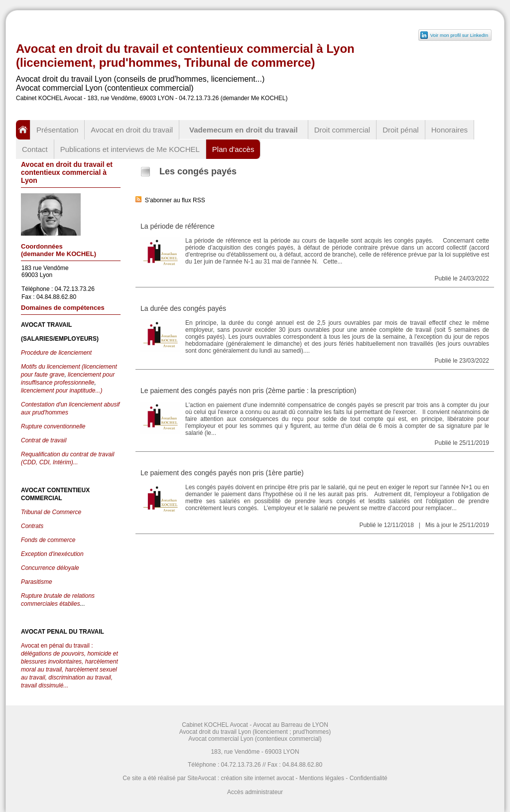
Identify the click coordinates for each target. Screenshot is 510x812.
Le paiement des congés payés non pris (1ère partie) (222, 473)
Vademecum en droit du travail (244, 130)
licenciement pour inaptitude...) (62, 391)
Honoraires (449, 130)
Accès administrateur (255, 792)
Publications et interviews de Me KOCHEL (130, 149)
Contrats (32, 526)
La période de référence (178, 226)
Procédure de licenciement (56, 353)
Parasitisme (37, 582)
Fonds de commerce (48, 540)
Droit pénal (401, 130)
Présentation (57, 130)
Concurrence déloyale (50, 568)
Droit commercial (342, 130)
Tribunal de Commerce (51, 512)
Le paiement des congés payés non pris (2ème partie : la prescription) (248, 391)
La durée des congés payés (183, 308)
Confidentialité (369, 778)
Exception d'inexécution (52, 554)
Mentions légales (322, 778)
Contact (35, 149)
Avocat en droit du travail (132, 130)
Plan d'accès (233, 149)
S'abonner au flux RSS (170, 200)
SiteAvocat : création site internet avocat (241, 778)
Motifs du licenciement (51, 367)
